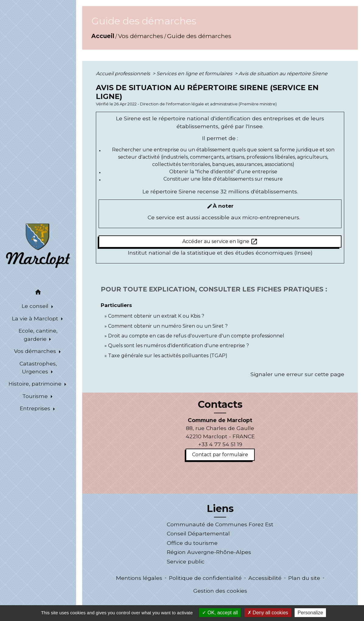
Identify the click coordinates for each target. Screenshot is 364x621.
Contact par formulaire (220, 455)
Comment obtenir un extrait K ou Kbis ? (156, 316)
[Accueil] (38, 245)
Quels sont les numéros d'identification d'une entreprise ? (178, 346)
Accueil (103, 36)
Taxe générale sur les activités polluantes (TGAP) (168, 356)
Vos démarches (141, 36)
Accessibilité (265, 578)
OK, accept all (220, 613)
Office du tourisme (192, 543)
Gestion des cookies (220, 591)
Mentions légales (139, 578)
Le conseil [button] (36, 306)
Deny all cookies (268, 613)
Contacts (220, 404)
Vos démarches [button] (36, 351)
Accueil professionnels (124, 74)
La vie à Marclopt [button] (36, 318)
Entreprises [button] (36, 408)
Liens (220, 509)
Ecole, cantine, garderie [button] (38, 335)
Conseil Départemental (198, 533)
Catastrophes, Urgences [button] (38, 367)
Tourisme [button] (36, 396)
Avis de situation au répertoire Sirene (283, 74)
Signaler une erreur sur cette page (297, 374)
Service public (186, 561)
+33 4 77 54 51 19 (220, 444)
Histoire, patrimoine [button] (36, 384)
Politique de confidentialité (205, 578)
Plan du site (304, 578)
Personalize (310, 613)
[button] (38, 293)
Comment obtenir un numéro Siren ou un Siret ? (168, 326)
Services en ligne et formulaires (195, 74)
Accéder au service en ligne (220, 242)
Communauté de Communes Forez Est (220, 524)
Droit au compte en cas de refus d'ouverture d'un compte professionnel (196, 336)
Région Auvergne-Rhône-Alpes (209, 552)
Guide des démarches (199, 36)
